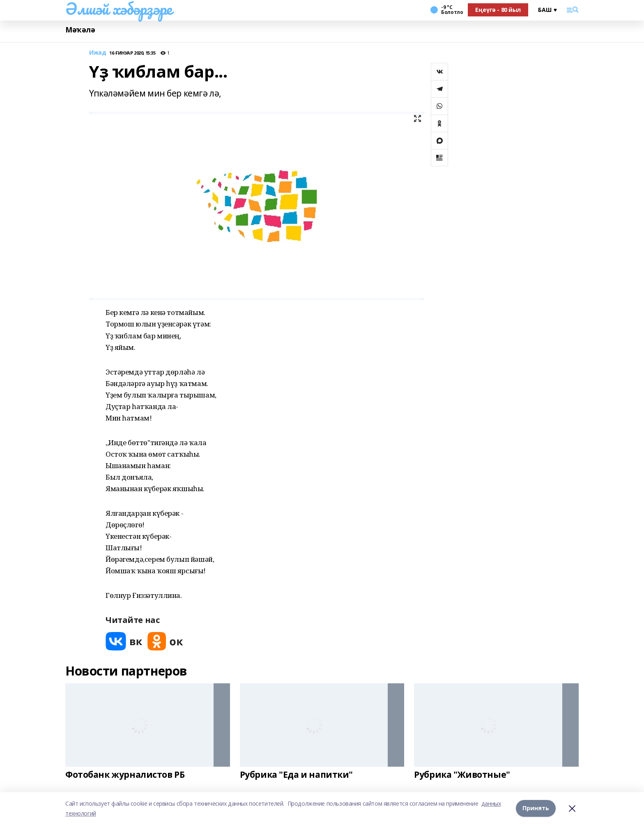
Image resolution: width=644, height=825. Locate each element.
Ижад (98, 53)
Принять (536, 808)
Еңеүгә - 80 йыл (498, 10)
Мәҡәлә (80, 30)
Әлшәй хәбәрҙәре (119, 9)
